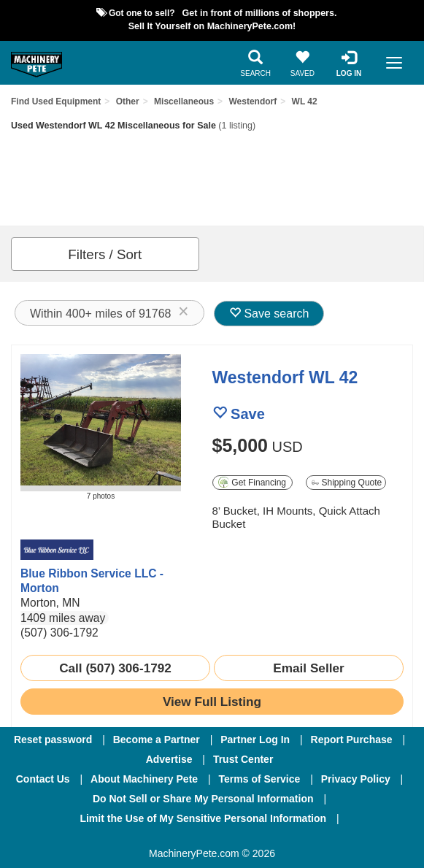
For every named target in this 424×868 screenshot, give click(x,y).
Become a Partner (157, 740)
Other (128, 101)
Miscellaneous (184, 101)
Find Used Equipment (56, 101)
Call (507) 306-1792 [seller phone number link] (115, 668)
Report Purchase (352, 740)
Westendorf (253, 101)
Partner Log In (255, 740)
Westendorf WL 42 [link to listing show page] (285, 377)
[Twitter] (213, 838)
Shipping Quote (347, 483)
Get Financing (252, 482)
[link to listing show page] (212, 702)
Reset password (53, 740)
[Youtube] (288, 838)
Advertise (169, 759)
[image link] (101, 423)
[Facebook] (135, 838)
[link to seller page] (57, 550)
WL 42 (305, 101)
